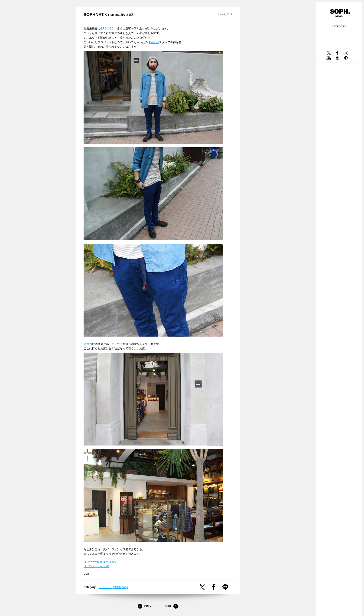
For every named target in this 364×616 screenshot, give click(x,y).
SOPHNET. (106, 587)
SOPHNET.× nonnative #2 (109, 15)
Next (171, 606)
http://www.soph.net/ (96, 566)
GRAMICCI (107, 29)
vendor (155, 42)
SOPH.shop (121, 587)
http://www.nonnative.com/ (100, 562)
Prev (144, 606)
